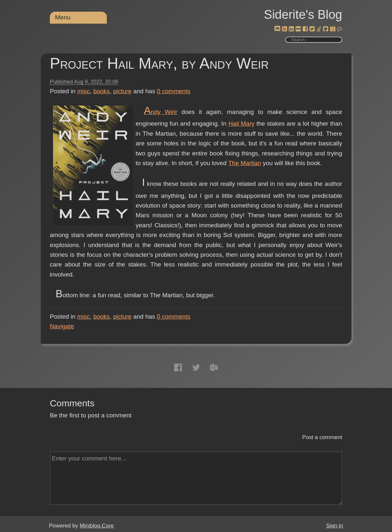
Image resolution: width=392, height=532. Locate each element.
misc (84, 91)
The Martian (245, 163)
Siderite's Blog (303, 15)
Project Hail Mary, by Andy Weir (159, 63)
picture (122, 91)
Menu (63, 17)
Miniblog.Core (97, 526)
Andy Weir (160, 112)
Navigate (62, 326)
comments (174, 91)
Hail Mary (241, 124)
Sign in (335, 526)
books (101, 91)
